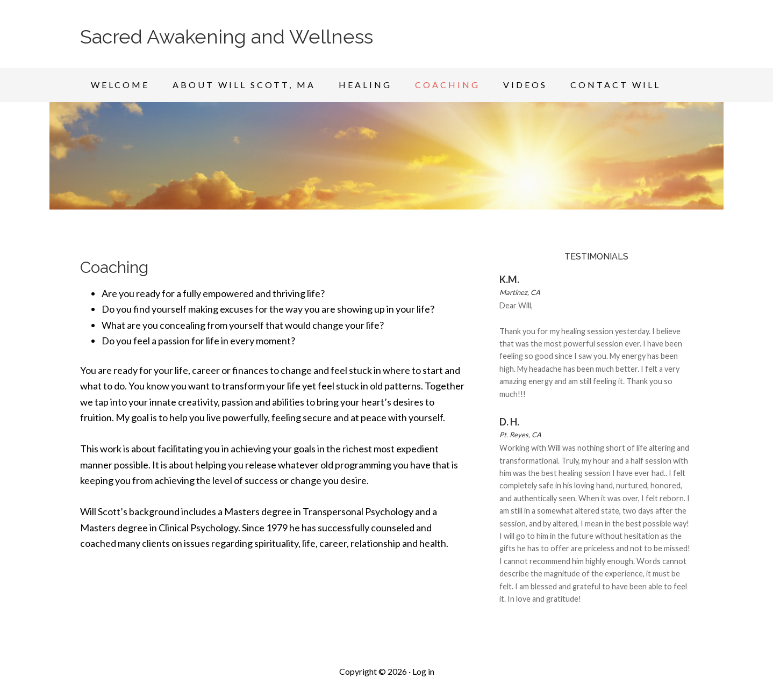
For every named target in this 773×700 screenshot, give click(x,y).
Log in (423, 671)
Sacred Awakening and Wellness (227, 37)
